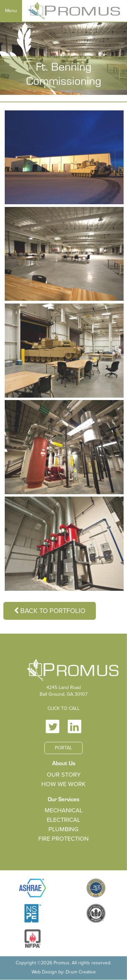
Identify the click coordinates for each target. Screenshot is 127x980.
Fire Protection (64, 839)
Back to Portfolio (50, 611)
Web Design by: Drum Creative (63, 971)
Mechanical (63, 811)
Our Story (63, 775)
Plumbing (63, 829)
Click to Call (63, 710)
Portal (63, 749)
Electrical (63, 820)
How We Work (64, 785)
